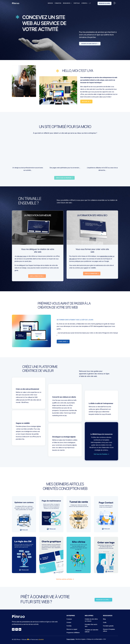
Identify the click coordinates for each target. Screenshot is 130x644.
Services (50, 3)
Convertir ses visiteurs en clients (64, 397)
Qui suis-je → (86, 101)
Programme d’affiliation (73, 633)
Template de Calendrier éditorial (92, 631)
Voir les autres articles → (65, 579)
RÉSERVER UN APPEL (105, 3)
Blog (104, 619)
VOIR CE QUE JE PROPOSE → (64, 178)
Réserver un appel (72, 629)
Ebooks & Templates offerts (109, 630)
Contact (69, 622)
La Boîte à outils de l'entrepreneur (101, 403)
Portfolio (77, 3)
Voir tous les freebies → (101, 454)
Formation (58, 3)
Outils (105, 622)
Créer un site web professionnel (27, 389)
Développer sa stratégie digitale (64, 437)
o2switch (41, 639)
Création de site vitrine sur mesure (91, 620)
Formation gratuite (108, 626)
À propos (84, 3)
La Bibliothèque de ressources (101, 434)
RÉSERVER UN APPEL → (103, 600)
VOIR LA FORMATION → (92, 273)
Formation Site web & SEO (91, 625)
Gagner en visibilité (23, 423)
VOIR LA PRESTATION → (37, 276)
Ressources (67, 3)
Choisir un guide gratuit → (90, 44)
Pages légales (71, 639)
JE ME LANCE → (63, 341)
